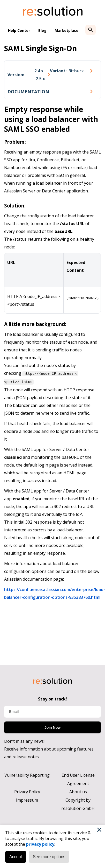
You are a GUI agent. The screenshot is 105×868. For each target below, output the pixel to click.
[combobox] (29, 75)
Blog (42, 30)
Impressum (27, 800)
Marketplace (66, 30)
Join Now (52, 727)
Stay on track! (52, 699)
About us (78, 792)
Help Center (19, 30)
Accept (16, 857)
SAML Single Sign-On (40, 48)
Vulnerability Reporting (27, 775)
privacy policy (40, 844)
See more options (49, 857)
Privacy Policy (27, 792)
